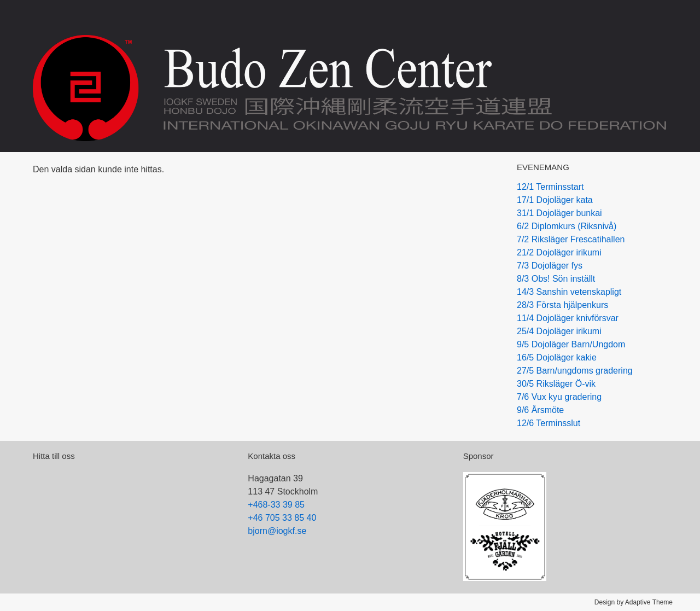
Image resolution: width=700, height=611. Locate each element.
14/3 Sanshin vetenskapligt (569, 292)
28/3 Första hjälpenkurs (562, 305)
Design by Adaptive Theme (634, 602)
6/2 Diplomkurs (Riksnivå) (567, 226)
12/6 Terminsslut (549, 423)
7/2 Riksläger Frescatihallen (571, 239)
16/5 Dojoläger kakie (557, 357)
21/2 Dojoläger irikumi (559, 252)
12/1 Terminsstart (550, 187)
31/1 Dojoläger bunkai (559, 213)
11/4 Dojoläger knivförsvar (568, 318)
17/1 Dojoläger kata (555, 200)
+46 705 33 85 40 (282, 518)
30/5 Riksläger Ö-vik (556, 384)
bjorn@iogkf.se (277, 531)
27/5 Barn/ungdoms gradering (575, 371)
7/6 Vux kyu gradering (559, 397)
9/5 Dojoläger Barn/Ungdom (571, 344)
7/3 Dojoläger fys (550, 266)
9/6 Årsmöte (540, 410)
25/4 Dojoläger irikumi (559, 331)
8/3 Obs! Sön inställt (556, 279)
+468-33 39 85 (276, 505)
